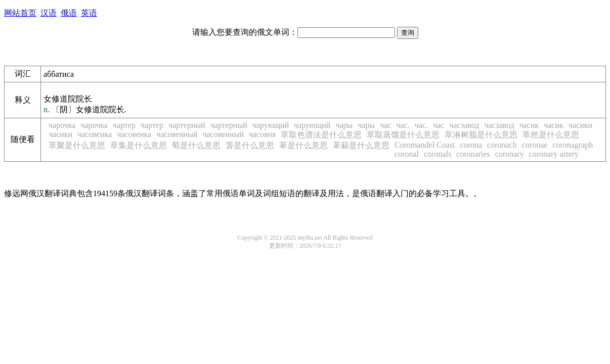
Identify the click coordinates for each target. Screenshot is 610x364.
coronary (510, 154)
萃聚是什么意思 (77, 145)
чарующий (271, 125)
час (385, 125)
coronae (535, 145)
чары (344, 125)
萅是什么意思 (250, 145)
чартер (124, 125)
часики (580, 125)
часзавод (464, 125)
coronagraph (573, 145)
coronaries (473, 154)
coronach (502, 145)
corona (471, 145)
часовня (263, 134)
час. (403, 125)
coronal (407, 154)
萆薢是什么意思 (361, 145)
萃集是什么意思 (139, 145)
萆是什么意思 (303, 145)
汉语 (49, 13)
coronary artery (554, 154)
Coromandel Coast (425, 145)
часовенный (177, 134)
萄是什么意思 (196, 145)
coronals (438, 154)
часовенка (95, 134)
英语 (89, 13)
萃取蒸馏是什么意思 (403, 135)
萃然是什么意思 (551, 135)
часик (529, 125)
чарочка (62, 125)
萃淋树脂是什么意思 (481, 135)
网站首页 (20, 13)
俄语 (69, 13)
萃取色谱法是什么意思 (321, 135)
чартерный (187, 125)
